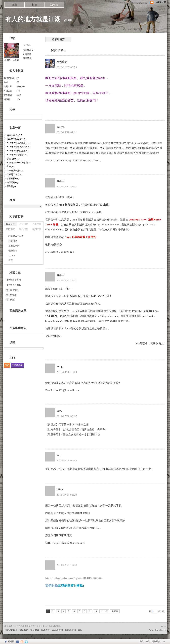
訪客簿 (54, 5)
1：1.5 (12, 255)
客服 (80, 630)
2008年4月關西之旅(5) (17, 151)
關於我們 (24, 630)
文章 (14, 5)
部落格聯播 (17, 365)
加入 (148, 641)
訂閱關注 (27, 54)
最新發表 (10, 224)
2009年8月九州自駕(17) (18, 143)
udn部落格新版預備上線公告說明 (86, 329)
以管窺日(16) (13, 178)
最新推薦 (37, 224)
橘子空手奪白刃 (13, 280)
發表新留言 (58, 39)
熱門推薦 (37, 229)
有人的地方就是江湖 (33, 19)
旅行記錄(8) (12, 182)
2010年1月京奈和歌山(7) (19, 163)
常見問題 (35, 630)
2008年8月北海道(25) (17, 155)
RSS (7, 365)
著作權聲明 (57, 630)
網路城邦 (156, 641)
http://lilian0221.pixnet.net (69, 543)
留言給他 (27, 58)
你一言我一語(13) (15, 170)
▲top (163, 626)
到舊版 (69, 20)
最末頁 (115, 611)
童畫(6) (10, 167)
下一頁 (104, 611)
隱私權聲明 (70, 630)
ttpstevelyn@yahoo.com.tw (70, 160)
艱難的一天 (14, 246)
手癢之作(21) (13, 159)
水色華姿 (62, 62)
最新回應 (24, 224)
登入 (142, 641)
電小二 (61, 181)
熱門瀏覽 (10, 229)
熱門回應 (24, 229)
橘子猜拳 (10, 300)
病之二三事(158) (15, 135)
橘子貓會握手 (12, 290)
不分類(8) (11, 186)
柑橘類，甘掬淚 (11, 60)
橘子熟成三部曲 (13, 285)
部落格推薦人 (18, 328)
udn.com (162, 630)
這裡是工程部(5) (14, 174)
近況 (11, 260)
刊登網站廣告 (11, 630)
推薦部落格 (28, 50)
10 (96, 611)
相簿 (34, 5)
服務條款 (45, 630)
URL (98, 160)
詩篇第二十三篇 (16, 236)
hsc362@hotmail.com (67, 390)
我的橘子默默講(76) (16, 139)
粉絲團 (11, 641)
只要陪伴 (13, 241)
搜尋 (39, 117)
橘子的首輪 (11, 295)
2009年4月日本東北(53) (18, 147)
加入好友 (27, 45)
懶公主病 (13, 251)
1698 (59, 411)
